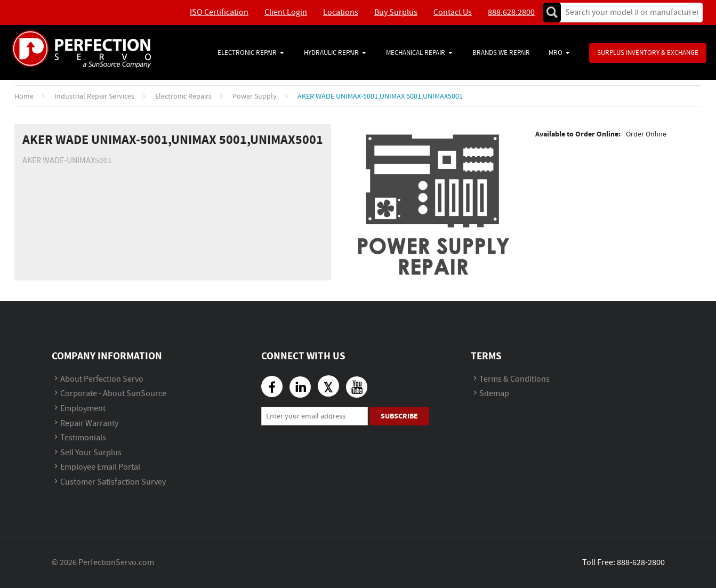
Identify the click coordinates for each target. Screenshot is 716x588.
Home (24, 96)
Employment (83, 409)
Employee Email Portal (100, 467)
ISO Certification (219, 13)
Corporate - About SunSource (113, 394)
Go (552, 13)
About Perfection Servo (102, 379)
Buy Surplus (396, 13)
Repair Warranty (89, 424)
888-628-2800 (641, 563)
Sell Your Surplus (91, 453)
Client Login (286, 13)
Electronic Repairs (183, 96)
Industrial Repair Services (94, 96)
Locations (341, 13)
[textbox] (628, 13)
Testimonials (83, 438)
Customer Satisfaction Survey (113, 482)
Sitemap (494, 394)
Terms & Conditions (514, 379)
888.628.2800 (511, 13)
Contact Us (453, 13)
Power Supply (255, 96)
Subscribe (399, 416)
